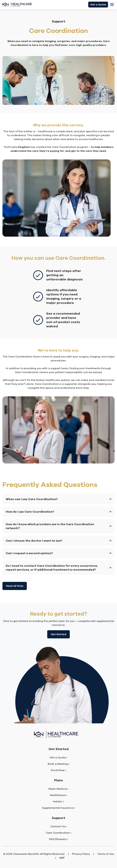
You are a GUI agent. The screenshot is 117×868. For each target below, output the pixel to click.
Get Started (59, 634)
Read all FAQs (15, 586)
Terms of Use (106, 854)
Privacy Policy (81, 854)
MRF (62, 858)
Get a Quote (98, 5)
